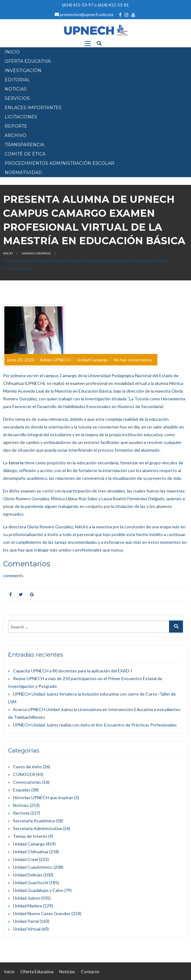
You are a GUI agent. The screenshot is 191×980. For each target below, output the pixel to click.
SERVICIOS (17, 98)
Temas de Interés (30, 836)
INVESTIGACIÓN (23, 70)
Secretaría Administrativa (37, 828)
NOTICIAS (16, 89)
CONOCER (24, 774)
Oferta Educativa (37, 971)
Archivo (15, 135)
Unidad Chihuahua (31, 852)
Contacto (90, 971)
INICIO (12, 52)
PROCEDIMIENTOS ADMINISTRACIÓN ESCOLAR (59, 163)
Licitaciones (21, 117)
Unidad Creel (25, 859)
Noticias (21, 805)
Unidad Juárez (26, 898)
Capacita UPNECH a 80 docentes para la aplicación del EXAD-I (73, 671)
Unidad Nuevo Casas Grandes (42, 913)
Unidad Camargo (36, 253)
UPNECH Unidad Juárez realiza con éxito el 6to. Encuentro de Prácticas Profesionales (95, 725)
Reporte (16, 126)
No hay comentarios (133, 360)
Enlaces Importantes (33, 108)
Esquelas (22, 790)
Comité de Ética (25, 154)
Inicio (8, 253)
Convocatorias (27, 782)
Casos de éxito (27, 767)
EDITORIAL (17, 80)
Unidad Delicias (28, 875)
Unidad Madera (28, 906)
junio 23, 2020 (21, 360)
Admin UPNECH (55, 360)
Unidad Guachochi (31, 882)
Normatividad (23, 173)
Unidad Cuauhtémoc (33, 867)
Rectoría (21, 813)
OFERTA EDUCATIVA (28, 61)
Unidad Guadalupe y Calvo (38, 890)
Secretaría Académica (34, 821)
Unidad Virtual (27, 929)
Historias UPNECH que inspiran (43, 797)
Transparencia (24, 145)
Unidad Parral (26, 921)
